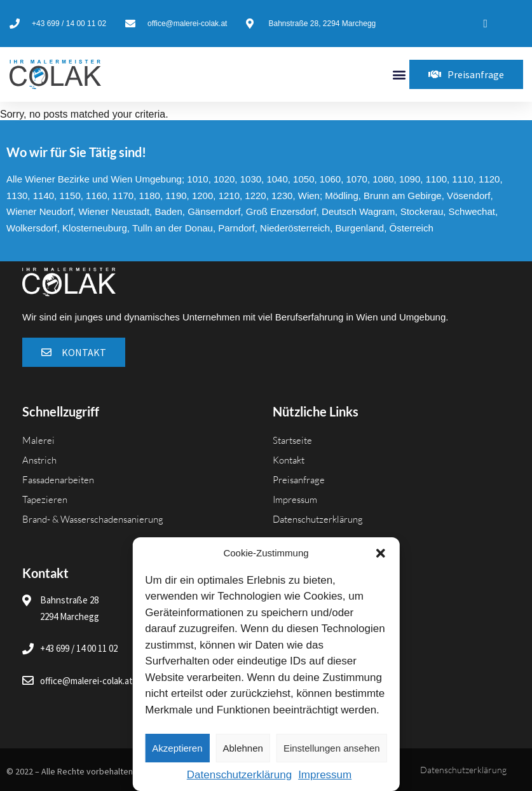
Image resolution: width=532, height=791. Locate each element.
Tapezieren (45, 499)
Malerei (38, 440)
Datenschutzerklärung (239, 775)
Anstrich (39, 460)
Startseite (292, 440)
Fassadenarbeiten (58, 480)
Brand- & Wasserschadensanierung (93, 519)
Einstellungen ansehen (332, 748)
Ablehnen (243, 748)
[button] (381, 553)
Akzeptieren (177, 748)
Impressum (325, 775)
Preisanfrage (299, 480)
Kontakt (289, 460)
